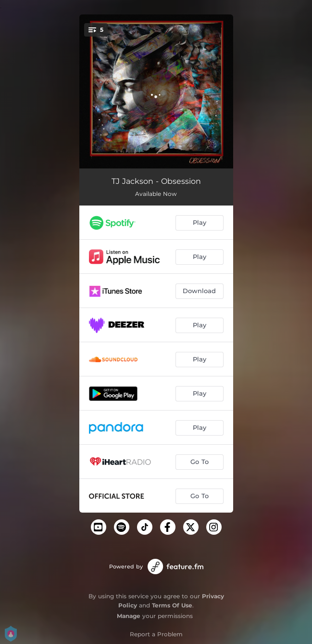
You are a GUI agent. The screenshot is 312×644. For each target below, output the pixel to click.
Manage (129, 616)
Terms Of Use (172, 605)
